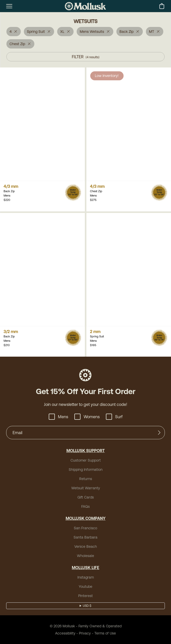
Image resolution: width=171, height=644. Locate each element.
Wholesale (85, 556)
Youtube (85, 587)
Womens (87, 417)
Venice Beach (86, 547)
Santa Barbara (85, 537)
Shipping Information (86, 470)
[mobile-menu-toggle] (9, 6)
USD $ (87, 606)
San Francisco (85, 528)
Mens (58, 417)
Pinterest (85, 596)
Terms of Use (105, 633)
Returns (86, 479)
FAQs (85, 506)
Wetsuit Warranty (86, 488)
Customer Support (86, 460)
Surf (114, 417)
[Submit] (159, 433)
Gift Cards (86, 497)
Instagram (86, 577)
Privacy (85, 633)
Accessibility (65, 633)
